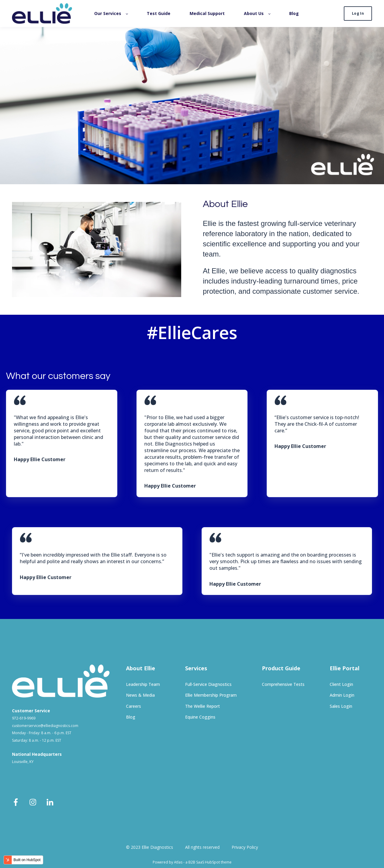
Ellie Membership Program (211, 695)
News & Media (140, 695)
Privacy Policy (245, 847)
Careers (133, 706)
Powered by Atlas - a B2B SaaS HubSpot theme (192, 862)
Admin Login (342, 695)
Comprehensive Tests (283, 684)
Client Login (341, 684)
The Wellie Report (202, 706)
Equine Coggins (200, 717)
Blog (131, 717)
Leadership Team (143, 684)
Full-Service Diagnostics (208, 684)
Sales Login (341, 706)
